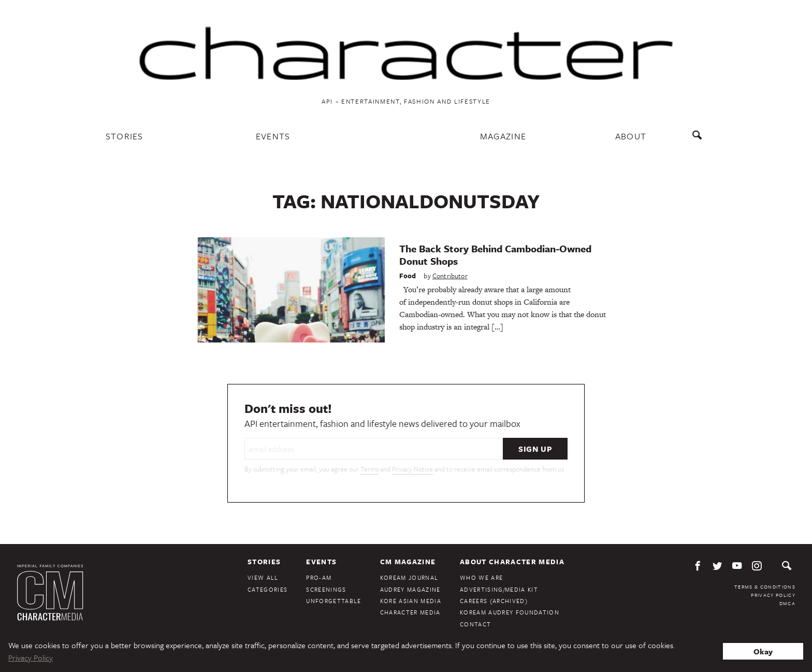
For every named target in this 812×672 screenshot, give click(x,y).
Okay (763, 651)
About (631, 136)
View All (263, 577)
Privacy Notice (412, 469)
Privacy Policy (773, 595)
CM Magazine (408, 562)
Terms (369, 469)
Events (273, 136)
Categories (267, 589)
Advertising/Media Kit (499, 589)
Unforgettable (334, 601)
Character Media (410, 612)
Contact (475, 624)
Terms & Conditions (765, 587)
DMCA (787, 603)
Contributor (450, 276)
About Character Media (512, 562)
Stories (125, 136)
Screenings (326, 589)
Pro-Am (319, 577)
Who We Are (481, 577)
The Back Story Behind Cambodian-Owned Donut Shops (495, 255)
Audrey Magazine (410, 589)
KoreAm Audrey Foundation (510, 612)
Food (408, 276)
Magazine (503, 136)
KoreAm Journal (409, 577)
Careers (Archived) (494, 601)
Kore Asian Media (411, 601)
